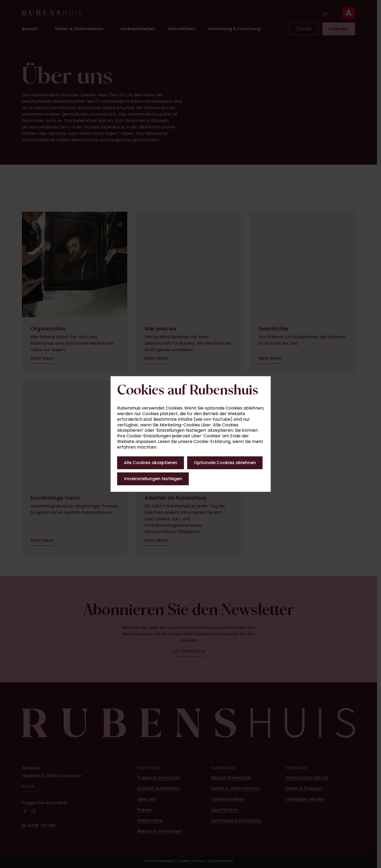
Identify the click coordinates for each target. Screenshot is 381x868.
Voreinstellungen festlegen (153, 479)
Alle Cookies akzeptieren (151, 463)
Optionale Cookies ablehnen (225, 463)
